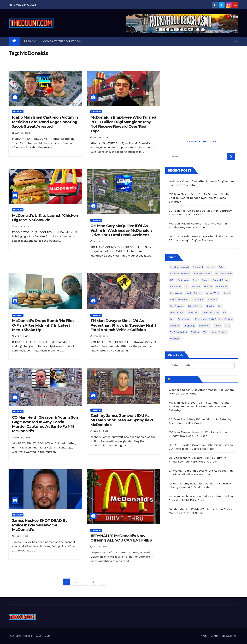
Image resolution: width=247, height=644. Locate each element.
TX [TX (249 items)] (205, 332)
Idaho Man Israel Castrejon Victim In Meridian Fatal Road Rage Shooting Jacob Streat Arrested (45, 122)
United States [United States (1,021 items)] (219, 332)
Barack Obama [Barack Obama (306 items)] (203, 274)
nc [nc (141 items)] (220, 306)
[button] (236, 41)
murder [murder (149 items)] (210, 306)
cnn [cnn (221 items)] (195, 280)
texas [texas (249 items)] (217, 326)
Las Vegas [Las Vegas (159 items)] (198, 300)
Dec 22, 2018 (23, 438)
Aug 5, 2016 (100, 547)
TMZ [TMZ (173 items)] (227, 326)
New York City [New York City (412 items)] (211, 313)
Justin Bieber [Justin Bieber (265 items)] (194, 293)
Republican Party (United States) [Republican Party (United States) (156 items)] (214, 319)
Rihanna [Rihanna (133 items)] (175, 326)
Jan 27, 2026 (23, 133)
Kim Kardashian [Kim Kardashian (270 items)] (179, 300)
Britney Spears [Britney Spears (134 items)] (224, 274)
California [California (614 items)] (183, 280)
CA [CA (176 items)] (172, 280)
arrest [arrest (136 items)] (211, 267)
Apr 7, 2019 (22, 336)
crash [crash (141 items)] (205, 280)
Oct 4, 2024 (22, 226)
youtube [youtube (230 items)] (175, 339)
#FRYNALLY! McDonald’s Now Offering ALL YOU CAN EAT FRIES (121, 538)
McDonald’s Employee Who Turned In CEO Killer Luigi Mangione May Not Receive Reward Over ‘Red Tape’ (123, 124)
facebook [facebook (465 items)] (176, 287)
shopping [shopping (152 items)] (189, 326)
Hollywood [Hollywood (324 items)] (222, 287)
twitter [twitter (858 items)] (195, 332)
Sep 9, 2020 (100, 241)
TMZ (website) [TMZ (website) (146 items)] (178, 332)
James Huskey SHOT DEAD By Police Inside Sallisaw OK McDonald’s (40, 525)
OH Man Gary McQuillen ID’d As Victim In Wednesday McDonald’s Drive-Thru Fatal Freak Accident (121, 230)
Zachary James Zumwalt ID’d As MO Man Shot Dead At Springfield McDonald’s (122, 420)
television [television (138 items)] (204, 326)
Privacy (30, 41)
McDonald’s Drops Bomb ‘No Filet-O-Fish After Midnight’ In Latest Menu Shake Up (44, 325)
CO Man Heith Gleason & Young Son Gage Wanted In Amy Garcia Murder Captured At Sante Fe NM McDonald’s (45, 424)
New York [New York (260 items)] (193, 313)
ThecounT (18, 112)
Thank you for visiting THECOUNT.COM (29, 636)
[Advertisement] (202, 106)
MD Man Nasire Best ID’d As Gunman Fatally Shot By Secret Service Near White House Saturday (199, 198)
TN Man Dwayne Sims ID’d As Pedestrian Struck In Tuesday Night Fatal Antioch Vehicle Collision (123, 325)
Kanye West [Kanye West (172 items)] (212, 293)
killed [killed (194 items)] (227, 293)
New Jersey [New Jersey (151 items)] (177, 313)
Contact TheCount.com (62, 41)
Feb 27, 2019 (101, 336)
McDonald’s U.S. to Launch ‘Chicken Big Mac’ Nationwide (45, 218)
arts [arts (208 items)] (221, 267)
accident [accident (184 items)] (198, 267)
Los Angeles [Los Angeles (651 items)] (177, 306)
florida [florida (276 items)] (196, 287)
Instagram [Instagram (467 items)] (176, 293)
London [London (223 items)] (213, 300)
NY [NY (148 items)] (224, 313)
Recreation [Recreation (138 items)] (184, 319)
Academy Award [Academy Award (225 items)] (179, 267)
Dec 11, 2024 (101, 137)
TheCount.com (184, 379)
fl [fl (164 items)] (187, 287)
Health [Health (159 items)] (208, 287)
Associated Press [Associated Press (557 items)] (180, 274)
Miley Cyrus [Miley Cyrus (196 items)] (195, 306)
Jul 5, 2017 (22, 536)
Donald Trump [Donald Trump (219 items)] (221, 280)
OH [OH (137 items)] (172, 319)
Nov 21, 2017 (101, 431)
